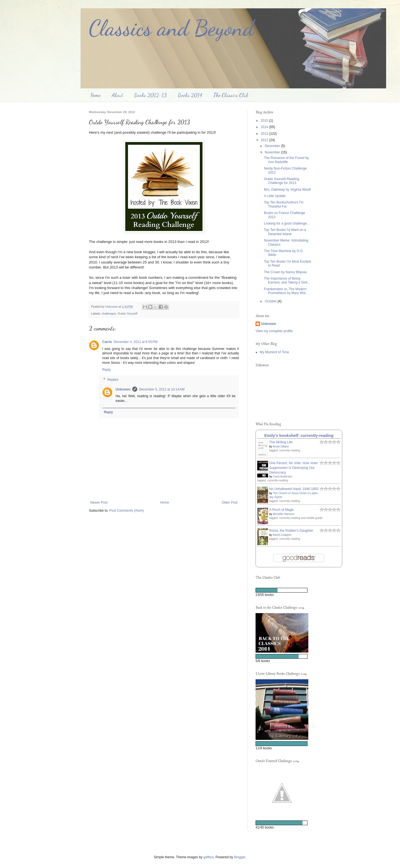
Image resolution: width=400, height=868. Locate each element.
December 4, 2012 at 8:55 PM (136, 342)
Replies (113, 380)
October (271, 301)
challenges (109, 314)
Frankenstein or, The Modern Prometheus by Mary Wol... (286, 291)
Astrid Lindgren (282, 535)
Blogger (240, 857)
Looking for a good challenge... (287, 223)
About (117, 95)
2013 (265, 134)
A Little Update (275, 196)
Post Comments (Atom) (127, 511)
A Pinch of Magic (282, 510)
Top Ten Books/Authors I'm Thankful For (284, 204)
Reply (107, 370)
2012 (265, 140)
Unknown (123, 389)
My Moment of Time (274, 352)
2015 (265, 121)
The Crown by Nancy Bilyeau (285, 272)
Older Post (230, 503)
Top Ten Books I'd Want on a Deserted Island (285, 232)
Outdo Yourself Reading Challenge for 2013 (282, 181)
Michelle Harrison (283, 514)
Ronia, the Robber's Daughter (291, 531)
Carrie (107, 342)
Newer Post (99, 503)
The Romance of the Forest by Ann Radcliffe (286, 160)
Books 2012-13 (150, 95)
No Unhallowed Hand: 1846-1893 (294, 489)
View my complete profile (274, 331)
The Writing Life (281, 442)
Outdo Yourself (127, 314)
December (273, 146)
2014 (265, 127)
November (273, 152)
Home (95, 95)
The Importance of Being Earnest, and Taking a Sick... (287, 280)
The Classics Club (231, 95)
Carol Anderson (282, 477)
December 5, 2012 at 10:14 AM (162, 389)
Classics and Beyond (171, 28)
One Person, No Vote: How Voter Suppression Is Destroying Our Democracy (293, 468)
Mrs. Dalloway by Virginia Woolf (287, 190)
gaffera (208, 857)
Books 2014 (190, 95)
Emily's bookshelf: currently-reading (299, 436)
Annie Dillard (281, 447)
